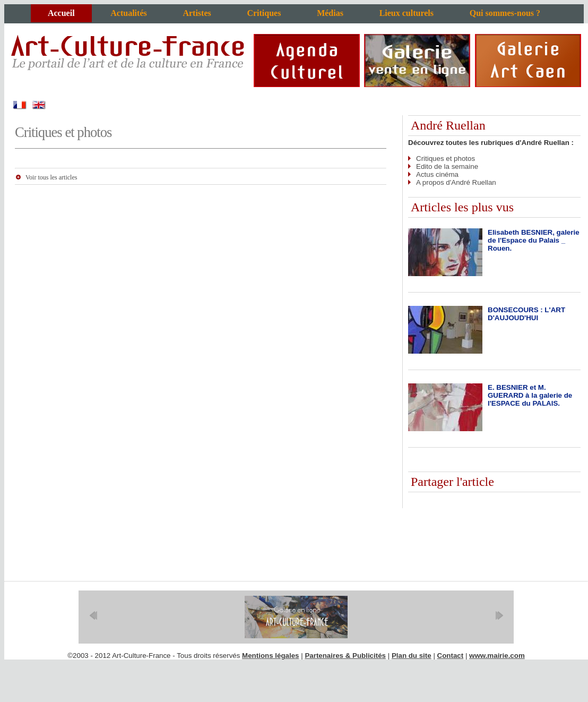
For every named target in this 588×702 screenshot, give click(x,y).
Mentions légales (270, 656)
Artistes (197, 13)
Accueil (61, 13)
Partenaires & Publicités (345, 656)
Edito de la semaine (447, 166)
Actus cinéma (437, 174)
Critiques (264, 13)
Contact (451, 656)
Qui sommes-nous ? (505, 13)
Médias (330, 13)
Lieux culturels (407, 13)
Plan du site (412, 656)
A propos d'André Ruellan (456, 182)
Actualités (128, 13)
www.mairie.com (497, 656)
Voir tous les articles (51, 177)
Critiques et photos (446, 159)
